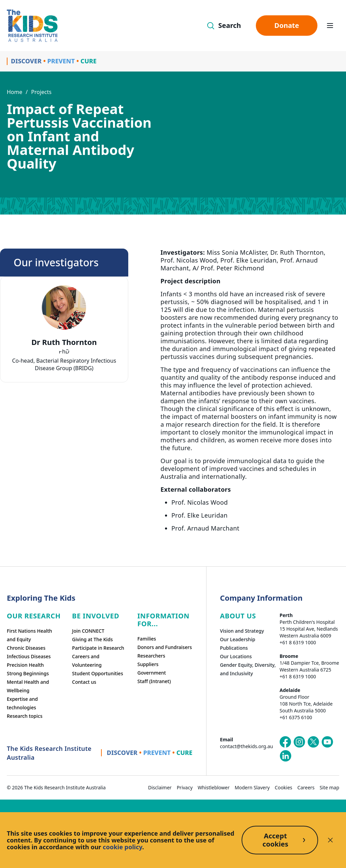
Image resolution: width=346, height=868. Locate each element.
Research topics (25, 716)
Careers (306, 787)
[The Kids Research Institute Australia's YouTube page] (327, 742)
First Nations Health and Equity (29, 635)
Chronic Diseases (26, 648)
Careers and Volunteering (87, 661)
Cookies (284, 787)
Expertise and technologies (22, 703)
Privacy (185, 787)
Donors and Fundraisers (165, 647)
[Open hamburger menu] (330, 26)
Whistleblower (214, 787)
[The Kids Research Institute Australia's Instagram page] (299, 742)
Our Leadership (238, 639)
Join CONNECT (88, 631)
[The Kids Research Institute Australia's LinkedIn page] (285, 756)
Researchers (151, 656)
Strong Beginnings (28, 673)
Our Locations (236, 656)
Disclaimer (160, 787)
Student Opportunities (98, 673)
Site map (329, 787)
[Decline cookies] (330, 840)
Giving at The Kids (93, 639)
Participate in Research (98, 648)
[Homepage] (32, 26)
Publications (234, 648)
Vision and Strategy (242, 631)
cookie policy (122, 847)
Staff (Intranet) (154, 681)
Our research (34, 616)
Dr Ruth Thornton (64, 342)
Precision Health (25, 665)
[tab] (61, 350)
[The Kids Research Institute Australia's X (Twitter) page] (313, 742)
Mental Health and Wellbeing (28, 686)
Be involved (96, 616)
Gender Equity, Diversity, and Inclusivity (248, 669)
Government (152, 673)
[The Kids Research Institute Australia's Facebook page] (285, 742)
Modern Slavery (252, 787)
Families (147, 639)
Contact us (84, 682)
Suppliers (148, 664)
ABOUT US (238, 616)
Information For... (163, 620)
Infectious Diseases (29, 656)
